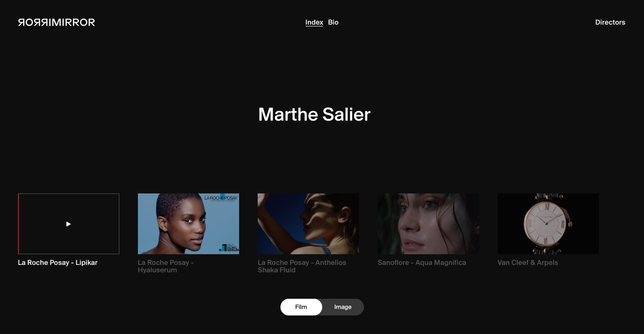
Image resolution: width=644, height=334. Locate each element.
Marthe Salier (314, 114)
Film (301, 307)
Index (315, 22)
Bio (333, 22)
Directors (610, 22)
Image (343, 307)
